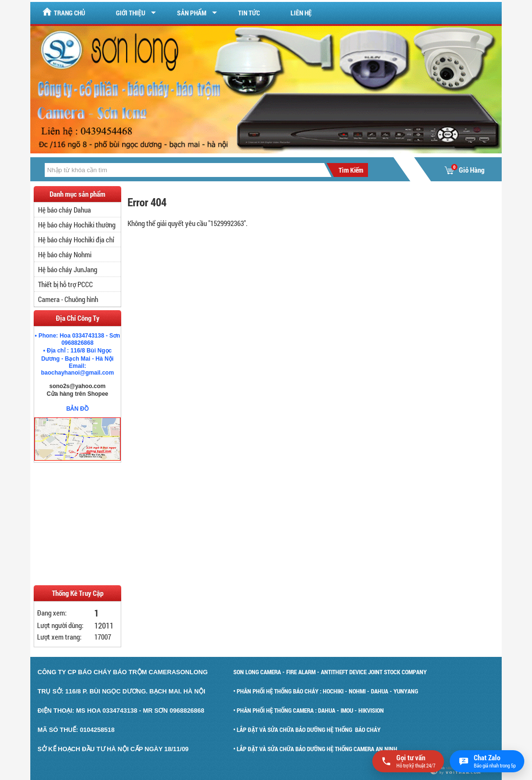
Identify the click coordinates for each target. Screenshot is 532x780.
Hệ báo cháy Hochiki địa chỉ (76, 239)
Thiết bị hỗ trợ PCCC (65, 284)
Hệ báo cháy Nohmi (65, 254)
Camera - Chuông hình (68, 299)
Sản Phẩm (192, 13)
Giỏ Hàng (464, 170)
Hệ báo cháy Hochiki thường (77, 225)
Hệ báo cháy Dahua (64, 210)
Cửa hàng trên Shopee (77, 394)
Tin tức (249, 13)
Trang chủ (64, 12)
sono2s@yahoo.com (77, 386)
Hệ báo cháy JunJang (68, 269)
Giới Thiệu (131, 13)
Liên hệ (301, 13)
